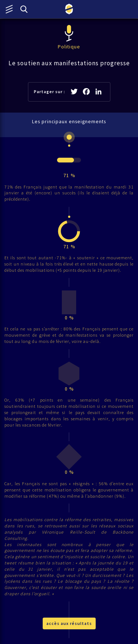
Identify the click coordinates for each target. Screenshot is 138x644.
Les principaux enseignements (69, 122)
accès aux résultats (69, 623)
